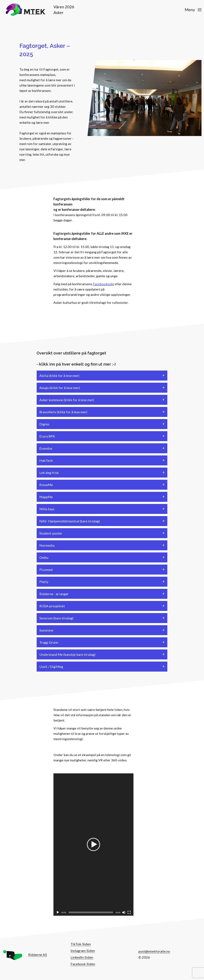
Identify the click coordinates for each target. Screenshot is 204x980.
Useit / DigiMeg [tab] (51, 667)
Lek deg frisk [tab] (49, 473)
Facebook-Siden (83, 964)
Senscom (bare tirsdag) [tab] (56, 618)
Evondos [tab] (46, 448)
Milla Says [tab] (47, 509)
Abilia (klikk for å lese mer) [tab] (59, 376)
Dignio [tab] (44, 424)
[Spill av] (58, 912)
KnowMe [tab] (46, 485)
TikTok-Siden (81, 944)
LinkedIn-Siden (82, 957)
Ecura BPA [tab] (47, 436)
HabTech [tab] (46, 460)
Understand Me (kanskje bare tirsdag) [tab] (67, 654)
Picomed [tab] (46, 570)
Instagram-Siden (83, 951)
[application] (93, 845)
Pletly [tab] (44, 582)
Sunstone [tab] (46, 630)
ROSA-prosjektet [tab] (52, 606)
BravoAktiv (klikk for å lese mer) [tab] (63, 412)
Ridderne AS (38, 955)
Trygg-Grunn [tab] (49, 642)
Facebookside (103, 284)
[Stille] (124, 912)
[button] (93, 844)
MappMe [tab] (46, 497)
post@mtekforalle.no (154, 951)
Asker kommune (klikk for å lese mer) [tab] (67, 400)
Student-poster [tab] (51, 533)
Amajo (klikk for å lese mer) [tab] (60, 388)
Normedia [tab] (47, 545)
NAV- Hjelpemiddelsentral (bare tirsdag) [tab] (70, 521)
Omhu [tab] (44, 557)
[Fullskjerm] (129, 912)
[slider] (91, 912)
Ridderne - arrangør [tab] (54, 594)
